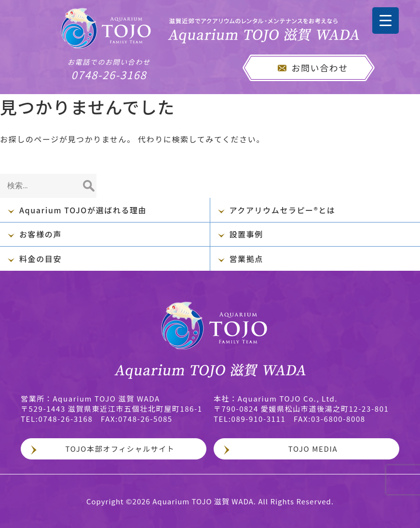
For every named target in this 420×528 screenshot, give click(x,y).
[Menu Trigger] (386, 21)
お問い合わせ (320, 68)
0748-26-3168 (109, 69)
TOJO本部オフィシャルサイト (120, 449)
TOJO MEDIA (313, 449)
